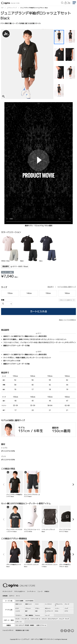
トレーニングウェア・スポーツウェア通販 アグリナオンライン (36, 639)
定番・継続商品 (29, 615)
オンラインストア (7, 591)
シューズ (47, 615)
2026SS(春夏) (19, 601)
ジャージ (67, 604)
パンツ (37, 604)
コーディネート (31, 591)
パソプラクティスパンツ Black (32, 554)
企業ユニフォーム (41, 625)
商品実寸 (51, 287)
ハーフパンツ (48, 604)
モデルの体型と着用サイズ (67, 287)
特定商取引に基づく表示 (22, 630)
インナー (57, 608)
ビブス (66, 611)
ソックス (18, 611)
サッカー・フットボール (22, 619)
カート (18, 596)
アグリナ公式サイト (20, 591)
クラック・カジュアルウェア (50, 619)
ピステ (17, 608)
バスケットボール (35, 619)
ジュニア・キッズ (64, 619)
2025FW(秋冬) (29, 601)
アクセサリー (19, 615)
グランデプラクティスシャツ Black (50, 554)
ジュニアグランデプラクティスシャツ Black (15, 519)
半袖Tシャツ (19, 604)
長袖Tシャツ (28, 604)
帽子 (26, 611)
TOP (2, 8)
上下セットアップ (12, 8)
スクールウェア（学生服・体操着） (25, 625)
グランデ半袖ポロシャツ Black (15, 554)
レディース (18, 622)
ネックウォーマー (49, 612)
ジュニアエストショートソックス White (32, 519)
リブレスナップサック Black (50, 519)
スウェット (28, 608)
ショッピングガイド (8, 630)
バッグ (66, 608)
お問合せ (47, 591)
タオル (57, 611)
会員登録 (5, 596)
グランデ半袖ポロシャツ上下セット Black (68, 554)
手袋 (36, 611)
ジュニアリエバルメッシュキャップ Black (68, 519)
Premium (38, 615)
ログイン (12, 596)
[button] (4, 485)
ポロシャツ (48, 608)
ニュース (40, 591)
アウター (37, 608)
